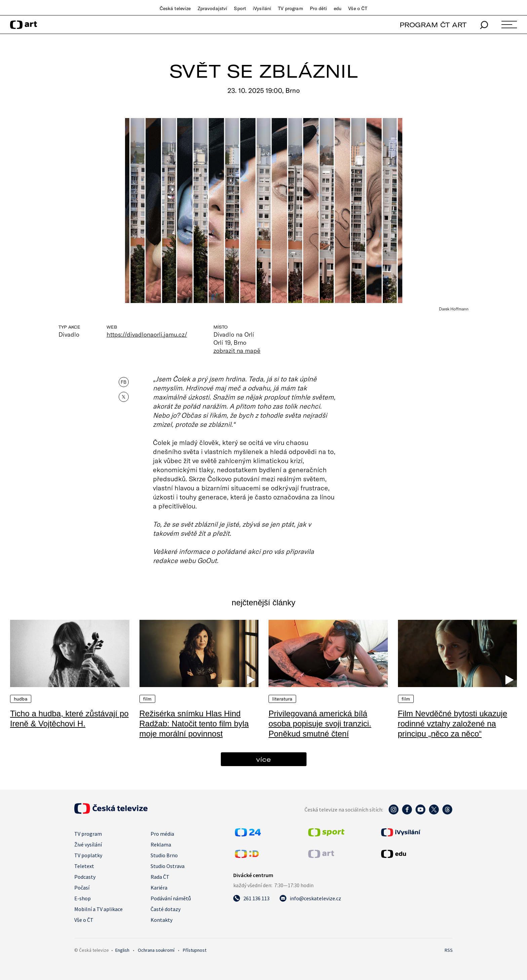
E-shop (83, 898)
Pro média (162, 834)
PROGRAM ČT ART (433, 25)
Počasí (82, 888)
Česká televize (175, 8)
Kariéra (159, 888)
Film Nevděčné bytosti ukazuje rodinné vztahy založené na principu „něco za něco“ (453, 724)
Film (148, 699)
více (263, 759)
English (122, 950)
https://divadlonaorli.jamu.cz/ (147, 334)
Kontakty (161, 920)
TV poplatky (88, 855)
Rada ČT (160, 877)
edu (338, 8)
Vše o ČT (358, 8)
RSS (449, 950)
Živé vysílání (88, 844)
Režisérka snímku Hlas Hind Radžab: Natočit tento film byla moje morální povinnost (194, 724)
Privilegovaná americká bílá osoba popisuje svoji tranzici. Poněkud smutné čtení (320, 724)
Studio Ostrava (168, 866)
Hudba (21, 699)
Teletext (84, 866)
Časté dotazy (166, 909)
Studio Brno (164, 855)
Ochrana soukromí (156, 950)
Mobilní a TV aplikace (98, 909)
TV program (290, 8)
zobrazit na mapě (237, 350)
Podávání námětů (171, 898)
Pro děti (318, 8)
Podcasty (85, 877)
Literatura (282, 699)
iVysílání (262, 8)
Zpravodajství (213, 8)
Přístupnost (195, 950)
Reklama (161, 844)
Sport (240, 8)
